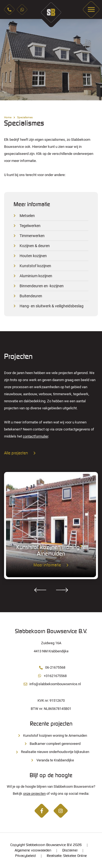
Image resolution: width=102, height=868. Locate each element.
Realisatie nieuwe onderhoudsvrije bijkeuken (51, 752)
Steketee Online (75, 856)
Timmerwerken (32, 236)
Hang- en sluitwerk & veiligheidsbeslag (52, 306)
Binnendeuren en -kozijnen (42, 286)
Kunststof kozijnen (35, 266)
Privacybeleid (25, 856)
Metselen (27, 216)
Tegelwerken (30, 226)
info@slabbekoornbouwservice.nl (51, 684)
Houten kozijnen (33, 256)
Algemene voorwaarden (33, 850)
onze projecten (34, 794)
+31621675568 (51, 676)
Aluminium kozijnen (36, 276)
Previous (8, 60)
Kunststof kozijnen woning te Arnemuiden (51, 735)
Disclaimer (70, 850)
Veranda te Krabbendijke (51, 760)
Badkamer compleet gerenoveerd (51, 744)
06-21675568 (51, 667)
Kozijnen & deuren (35, 246)
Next (94, 60)
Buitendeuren (31, 296)
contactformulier (35, 436)
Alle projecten (20, 453)
